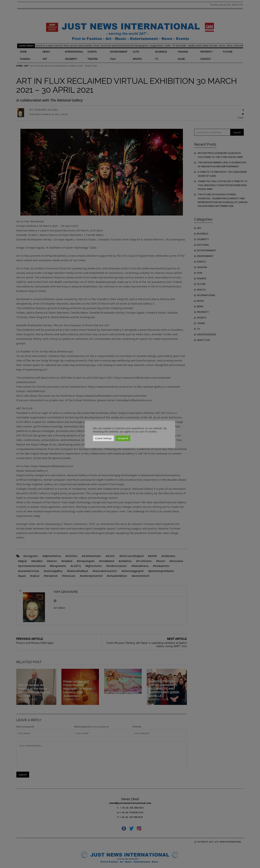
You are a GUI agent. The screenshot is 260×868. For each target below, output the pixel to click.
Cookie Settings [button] (103, 438)
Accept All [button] (123, 438)
